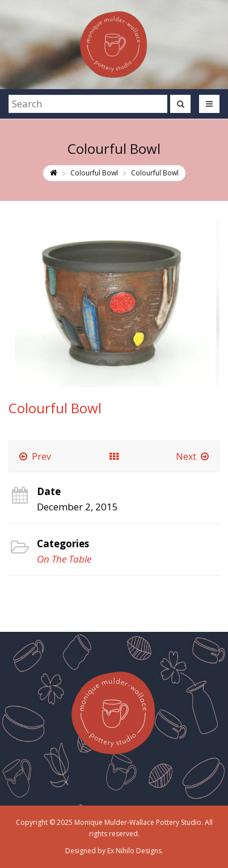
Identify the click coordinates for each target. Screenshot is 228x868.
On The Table (64, 559)
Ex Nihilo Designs (134, 851)
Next (193, 456)
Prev (34, 456)
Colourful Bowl (94, 173)
